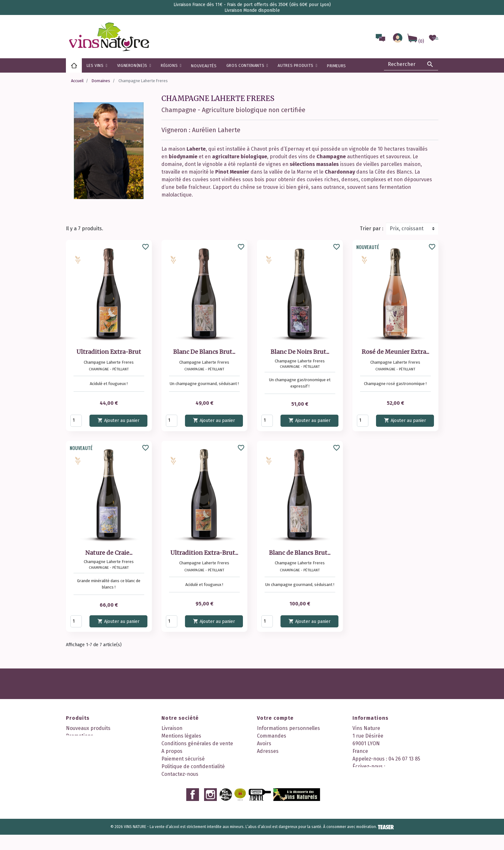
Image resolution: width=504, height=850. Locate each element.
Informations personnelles (288, 728)
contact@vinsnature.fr (379, 774)
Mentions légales (181, 736)
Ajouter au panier (118, 420)
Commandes (272, 736)
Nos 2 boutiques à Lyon (188, 782)
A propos (172, 751)
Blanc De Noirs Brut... (300, 352)
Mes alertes (271, 766)
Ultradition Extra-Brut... (204, 553)
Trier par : (372, 229)
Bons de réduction (279, 759)
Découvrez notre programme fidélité (204, 789)
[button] (171, 65)
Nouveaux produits (88, 728)
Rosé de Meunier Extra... (395, 352)
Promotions (80, 736)
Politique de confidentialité (193, 766)
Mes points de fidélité (282, 774)
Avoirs (264, 743)
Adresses (268, 751)
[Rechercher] (411, 64)
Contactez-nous (180, 774)
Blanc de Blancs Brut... (300, 553)
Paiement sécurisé (183, 759)
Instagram (210, 810)
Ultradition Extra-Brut (109, 352)
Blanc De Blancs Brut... (204, 352)
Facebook (193, 810)
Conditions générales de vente (197, 743)
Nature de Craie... (109, 553)
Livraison (172, 728)
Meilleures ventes (87, 743)
